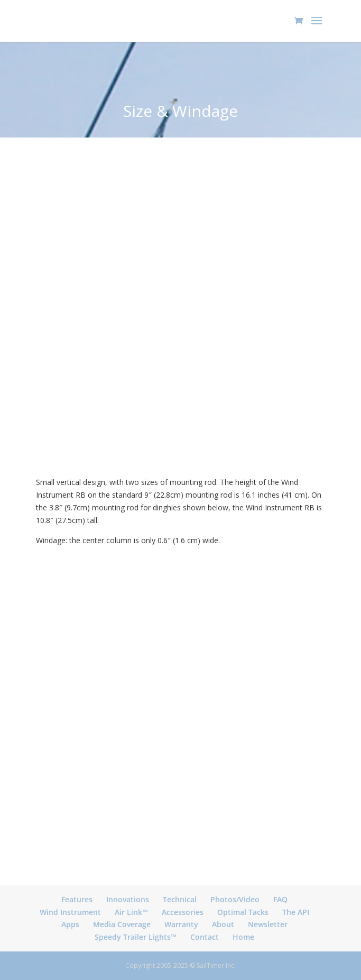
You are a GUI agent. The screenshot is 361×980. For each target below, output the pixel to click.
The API (296, 912)
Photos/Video (235, 899)
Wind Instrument (70, 912)
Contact (205, 937)
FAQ (280, 899)
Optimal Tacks (243, 912)
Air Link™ (131, 912)
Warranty (181, 924)
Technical (180, 899)
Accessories (183, 912)
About (223, 924)
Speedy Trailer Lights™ (136, 937)
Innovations (128, 899)
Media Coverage (122, 924)
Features (77, 899)
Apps (70, 924)
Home (243, 937)
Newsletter (268, 924)
